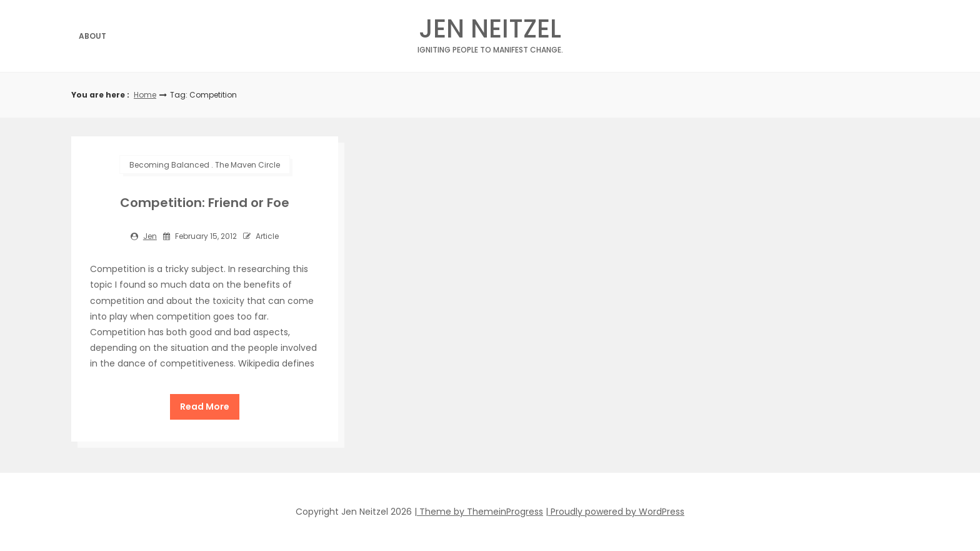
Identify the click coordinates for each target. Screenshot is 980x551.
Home (145, 95)
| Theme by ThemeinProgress (479, 512)
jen (150, 236)
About (92, 36)
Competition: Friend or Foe (205, 203)
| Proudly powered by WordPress (615, 512)
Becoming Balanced (169, 165)
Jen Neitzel (490, 32)
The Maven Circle (247, 165)
